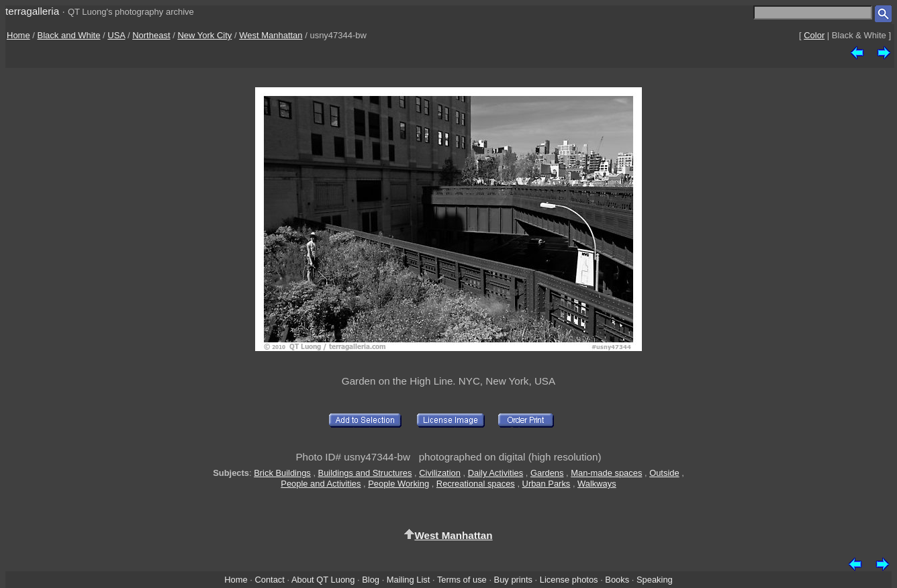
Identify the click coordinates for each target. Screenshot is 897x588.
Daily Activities (495, 473)
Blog (371, 580)
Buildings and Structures (365, 473)
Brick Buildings (282, 473)
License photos (569, 580)
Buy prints (513, 580)
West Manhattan (271, 35)
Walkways (597, 484)
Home (18, 35)
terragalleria (32, 11)
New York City (204, 35)
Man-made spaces (606, 473)
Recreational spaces (476, 484)
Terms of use (462, 580)
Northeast (151, 35)
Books (617, 580)
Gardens (547, 473)
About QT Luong (323, 580)
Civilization (440, 473)
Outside (664, 473)
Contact (269, 580)
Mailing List (409, 580)
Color (814, 35)
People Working (398, 484)
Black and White (69, 35)
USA (116, 35)
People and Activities (321, 484)
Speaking (655, 580)
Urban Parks (547, 484)
